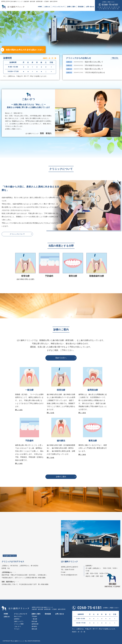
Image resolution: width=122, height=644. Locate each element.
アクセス (17, 629)
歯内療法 (34, 626)
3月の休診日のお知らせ (94, 65)
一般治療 (34, 619)
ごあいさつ (17, 626)
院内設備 (81, 7)
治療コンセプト (19, 621)
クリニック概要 (19, 624)
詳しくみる (19, 410)
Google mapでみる (10, 556)
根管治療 (34, 621)
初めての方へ (61, 358)
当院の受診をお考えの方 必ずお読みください (25, 50)
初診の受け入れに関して (94, 62)
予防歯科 (49, 276)
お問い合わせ (90, 7)
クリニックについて (59, 7)
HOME (40, 7)
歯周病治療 (35, 624)
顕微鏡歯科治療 (97, 276)
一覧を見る (115, 58)
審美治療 (73, 276)
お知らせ (47, 7)
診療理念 (17, 619)
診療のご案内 (71, 7)
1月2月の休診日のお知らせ (95, 72)
